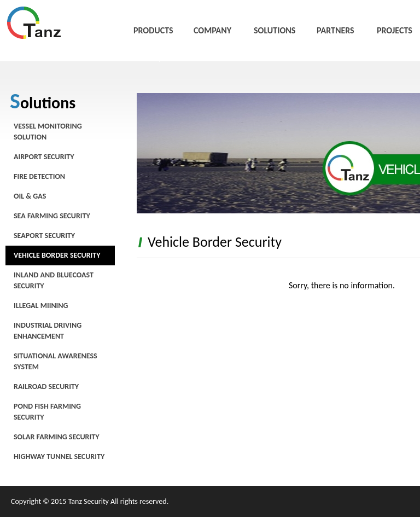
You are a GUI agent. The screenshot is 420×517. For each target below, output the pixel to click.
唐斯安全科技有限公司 (34, 23)
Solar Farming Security (56, 437)
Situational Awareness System (56, 361)
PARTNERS (336, 30)
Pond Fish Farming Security (47, 412)
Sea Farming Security (52, 216)
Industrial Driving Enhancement (48, 331)
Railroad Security (46, 387)
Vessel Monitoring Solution (48, 132)
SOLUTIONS (275, 30)
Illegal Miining (41, 306)
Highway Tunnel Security (59, 457)
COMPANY (212, 30)
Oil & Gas (30, 196)
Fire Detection (39, 176)
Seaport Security (44, 236)
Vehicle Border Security (57, 255)
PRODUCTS (153, 30)
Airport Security (44, 157)
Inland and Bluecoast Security (54, 280)
